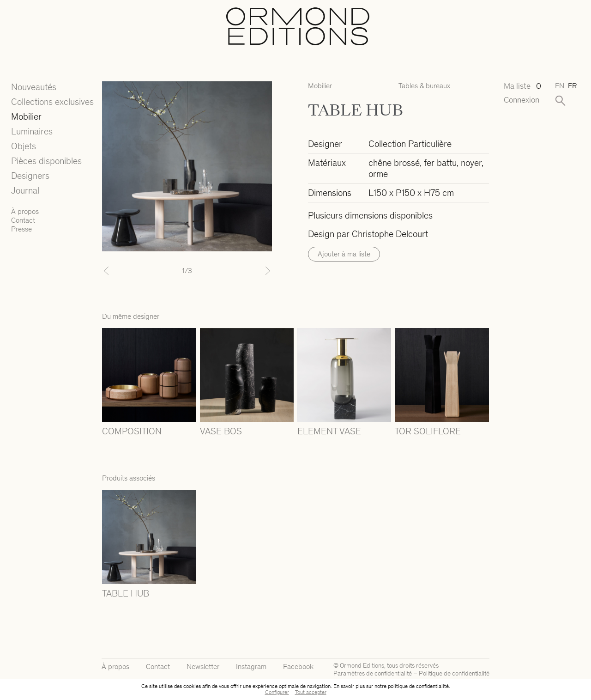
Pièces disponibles (46, 161)
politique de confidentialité (418, 686)
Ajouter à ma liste (344, 254)
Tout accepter (311, 692)
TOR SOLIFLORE (428, 431)
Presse (21, 229)
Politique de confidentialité (454, 673)
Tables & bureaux (424, 86)
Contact (23, 220)
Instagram (251, 667)
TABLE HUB (126, 593)
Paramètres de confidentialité (373, 673)
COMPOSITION (132, 431)
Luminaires (32, 131)
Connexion (522, 100)
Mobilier (26, 116)
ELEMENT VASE (329, 431)
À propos (25, 211)
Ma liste (522, 86)
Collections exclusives (52, 102)
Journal (25, 190)
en (560, 86)
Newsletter (203, 667)
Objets (24, 146)
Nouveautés (34, 87)
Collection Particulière (410, 144)
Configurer (277, 692)
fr (572, 86)
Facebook (298, 667)
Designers (30, 176)
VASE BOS (221, 431)
